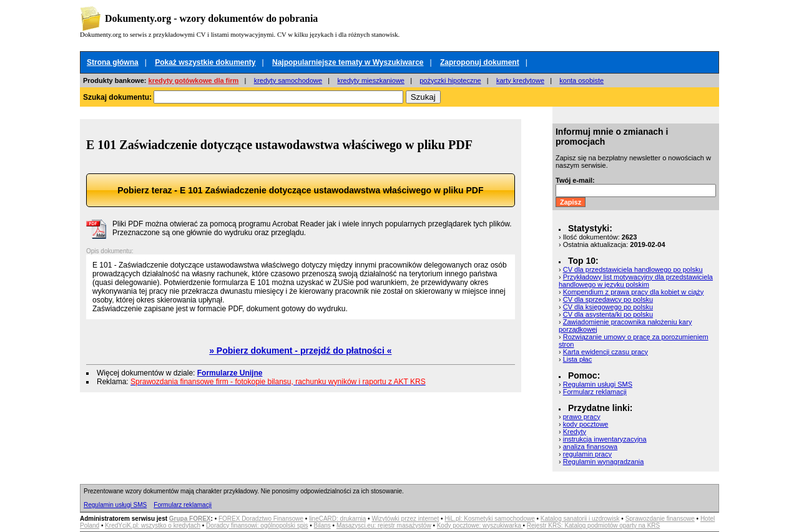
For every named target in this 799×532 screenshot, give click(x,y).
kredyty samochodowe (288, 80)
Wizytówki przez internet (405, 519)
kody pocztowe (586, 424)
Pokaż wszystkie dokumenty (205, 62)
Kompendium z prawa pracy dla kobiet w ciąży (634, 292)
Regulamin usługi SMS (598, 384)
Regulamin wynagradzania (604, 462)
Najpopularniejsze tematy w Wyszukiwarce (348, 62)
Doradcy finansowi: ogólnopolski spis (257, 525)
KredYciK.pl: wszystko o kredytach (153, 525)
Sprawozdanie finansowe (660, 519)
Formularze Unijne (230, 373)
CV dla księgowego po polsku (608, 307)
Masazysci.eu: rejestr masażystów (384, 525)
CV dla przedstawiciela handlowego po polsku (633, 269)
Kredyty (575, 432)
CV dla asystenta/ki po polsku (608, 314)
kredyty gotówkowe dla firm (194, 80)
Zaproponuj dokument (480, 62)
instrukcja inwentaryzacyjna (605, 439)
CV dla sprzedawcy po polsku (608, 299)
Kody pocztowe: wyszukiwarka (480, 525)
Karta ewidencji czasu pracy (605, 352)
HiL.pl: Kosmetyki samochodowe (490, 519)
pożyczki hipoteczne (450, 80)
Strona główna (113, 62)
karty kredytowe (520, 80)
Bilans (322, 525)
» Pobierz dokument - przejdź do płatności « (300, 351)
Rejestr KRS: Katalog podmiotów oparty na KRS (593, 525)
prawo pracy (582, 417)
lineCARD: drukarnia (337, 519)
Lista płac (577, 359)
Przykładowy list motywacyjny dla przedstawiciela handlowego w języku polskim (636, 281)
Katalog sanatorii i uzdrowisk (580, 519)
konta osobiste (581, 80)
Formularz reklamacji (595, 392)
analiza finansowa (590, 447)
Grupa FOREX (190, 519)
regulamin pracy (587, 454)
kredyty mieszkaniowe (371, 80)
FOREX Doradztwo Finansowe (261, 519)
